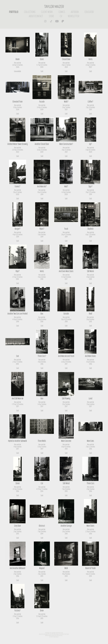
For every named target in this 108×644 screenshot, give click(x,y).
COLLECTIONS (30, 12)
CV (61, 16)
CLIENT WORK (47, 12)
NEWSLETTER (74, 16)
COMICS (62, 12)
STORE (51, 16)
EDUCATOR (89, 12)
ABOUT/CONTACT (36, 16)
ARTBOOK (75, 12)
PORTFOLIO (14, 12)
